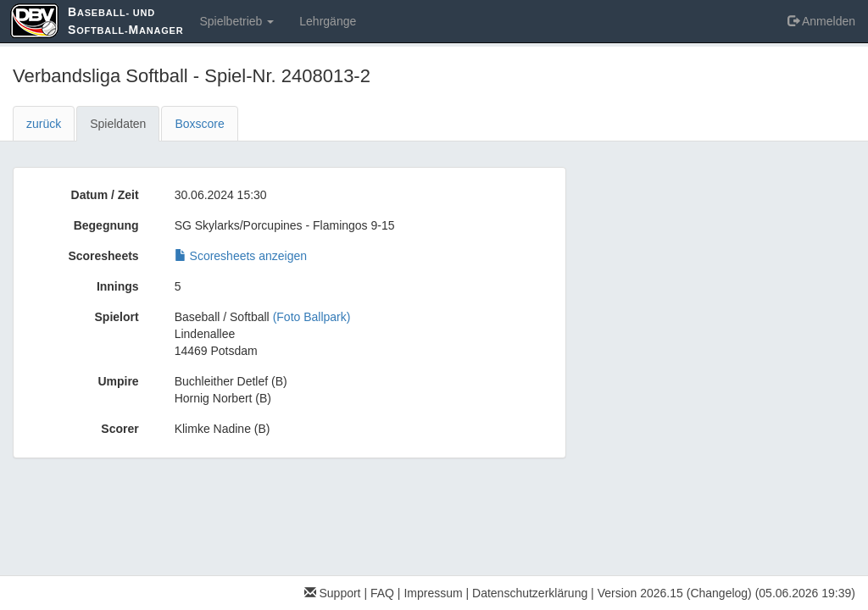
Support (333, 593)
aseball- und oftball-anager (125, 21)
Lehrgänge (328, 21)
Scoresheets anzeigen (241, 256)
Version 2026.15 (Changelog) (675, 593)
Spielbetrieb (236, 21)
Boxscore (199, 124)
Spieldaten (118, 124)
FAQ (382, 593)
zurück (44, 124)
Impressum (433, 593)
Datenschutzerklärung (530, 593)
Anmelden (821, 21)
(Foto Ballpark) (312, 317)
